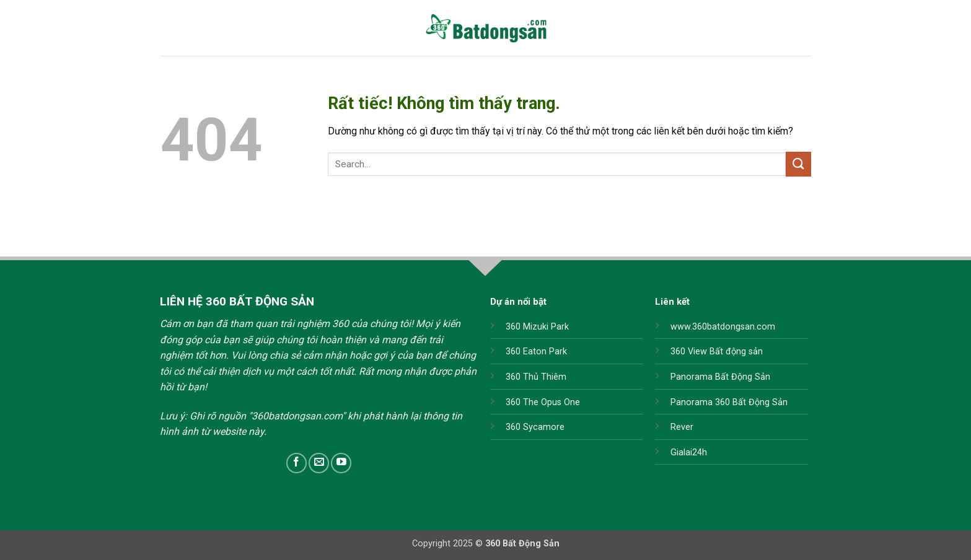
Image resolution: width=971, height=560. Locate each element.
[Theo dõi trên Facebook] (297, 463)
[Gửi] (798, 164)
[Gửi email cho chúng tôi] (319, 463)
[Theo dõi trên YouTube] (341, 463)
